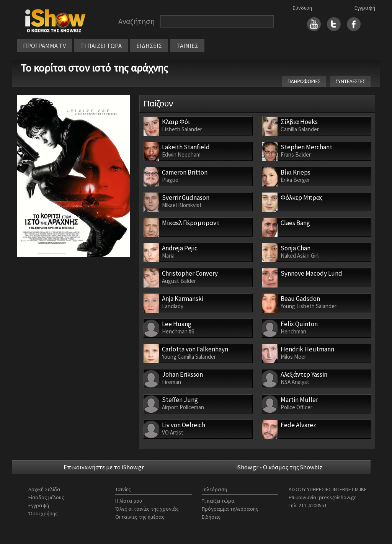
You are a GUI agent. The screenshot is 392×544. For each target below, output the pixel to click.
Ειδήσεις (211, 517)
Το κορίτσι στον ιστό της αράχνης (94, 68)
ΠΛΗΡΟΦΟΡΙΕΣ (304, 81)
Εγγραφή (365, 8)
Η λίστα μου (129, 501)
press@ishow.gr (337, 497)
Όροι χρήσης (43, 513)
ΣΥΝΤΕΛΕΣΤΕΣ (350, 81)
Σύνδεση (302, 8)
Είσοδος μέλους (46, 497)
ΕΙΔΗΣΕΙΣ (149, 46)
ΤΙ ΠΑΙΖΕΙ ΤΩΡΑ (101, 46)
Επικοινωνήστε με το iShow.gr (104, 467)
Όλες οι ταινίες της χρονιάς (147, 509)
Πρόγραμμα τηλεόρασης (230, 509)
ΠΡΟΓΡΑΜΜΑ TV (44, 46)
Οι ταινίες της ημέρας (140, 517)
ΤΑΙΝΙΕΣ (187, 46)
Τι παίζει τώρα (218, 501)
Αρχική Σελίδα (44, 489)
